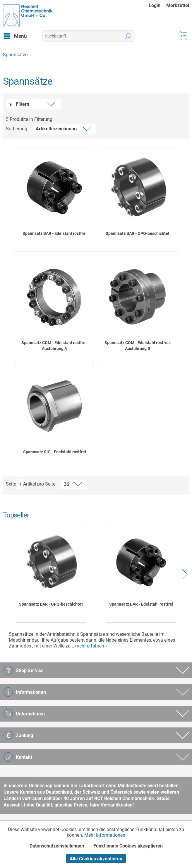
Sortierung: (17, 129)
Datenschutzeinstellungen (57, 846)
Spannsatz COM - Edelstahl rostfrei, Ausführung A (54, 346)
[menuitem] (157, 5)
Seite (11, 484)
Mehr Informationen (105, 835)
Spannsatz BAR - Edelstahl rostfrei (55, 233)
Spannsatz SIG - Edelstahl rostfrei (55, 452)
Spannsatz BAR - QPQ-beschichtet (138, 233)
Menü (15, 35)
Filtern (19, 104)
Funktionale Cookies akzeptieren (128, 846)
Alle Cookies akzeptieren (96, 859)
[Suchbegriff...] (88, 36)
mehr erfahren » (91, 646)
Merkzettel (178, 5)
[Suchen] (128, 36)
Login (155, 5)
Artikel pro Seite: (40, 484)
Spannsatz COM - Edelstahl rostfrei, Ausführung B (138, 346)
